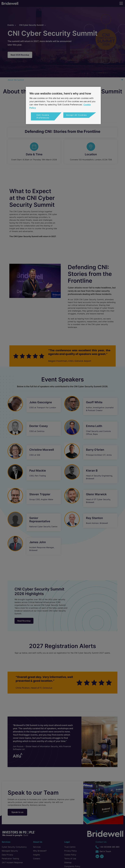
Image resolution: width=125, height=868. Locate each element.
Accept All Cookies (76, 115)
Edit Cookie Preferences (43, 116)
